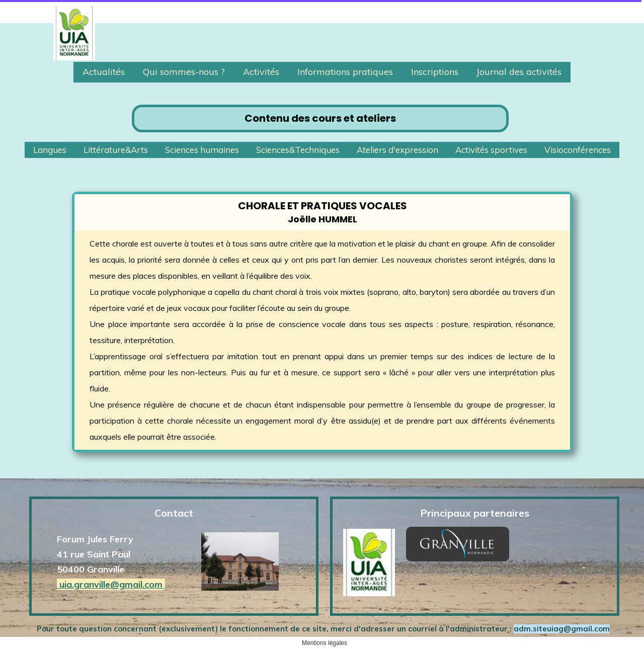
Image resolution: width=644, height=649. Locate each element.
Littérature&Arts (116, 150)
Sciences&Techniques (298, 150)
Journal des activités (519, 72)
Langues (50, 150)
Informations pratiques (345, 72)
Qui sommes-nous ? (184, 72)
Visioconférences (578, 150)
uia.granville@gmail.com (111, 584)
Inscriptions (435, 72)
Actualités (104, 72)
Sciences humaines (202, 150)
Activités (261, 72)
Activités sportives (491, 150)
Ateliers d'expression (397, 150)
